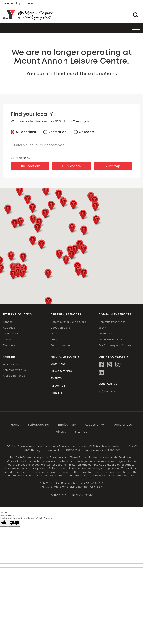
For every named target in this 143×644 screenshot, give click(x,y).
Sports (7, 340)
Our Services (71, 166)
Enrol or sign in (60, 345)
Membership (11, 345)
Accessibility (94, 425)
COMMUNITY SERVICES (115, 315)
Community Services (112, 322)
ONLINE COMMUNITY (114, 357)
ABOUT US (58, 386)
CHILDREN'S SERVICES (66, 315)
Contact (30, 3)
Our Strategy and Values (115, 345)
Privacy (61, 432)
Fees (54, 340)
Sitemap (81, 432)
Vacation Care (60, 328)
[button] (41, 245)
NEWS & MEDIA (61, 371)
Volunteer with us (14, 370)
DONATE (57, 393)
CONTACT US (108, 384)
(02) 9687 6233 (107, 392)
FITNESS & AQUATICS (17, 315)
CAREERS (9, 357)
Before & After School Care (68, 322)
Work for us (10, 364)
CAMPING (58, 364)
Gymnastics (11, 334)
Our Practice (59, 334)
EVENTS (56, 379)
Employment (67, 425)
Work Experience (14, 376)
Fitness (8, 322)
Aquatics (9, 328)
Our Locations (30, 166)
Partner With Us (109, 334)
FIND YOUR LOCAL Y (65, 357)
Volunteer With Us (110, 340)
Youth (102, 328)
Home (15, 425)
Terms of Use (122, 425)
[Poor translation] (14, 523)
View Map (113, 166)
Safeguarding (11, 3)
